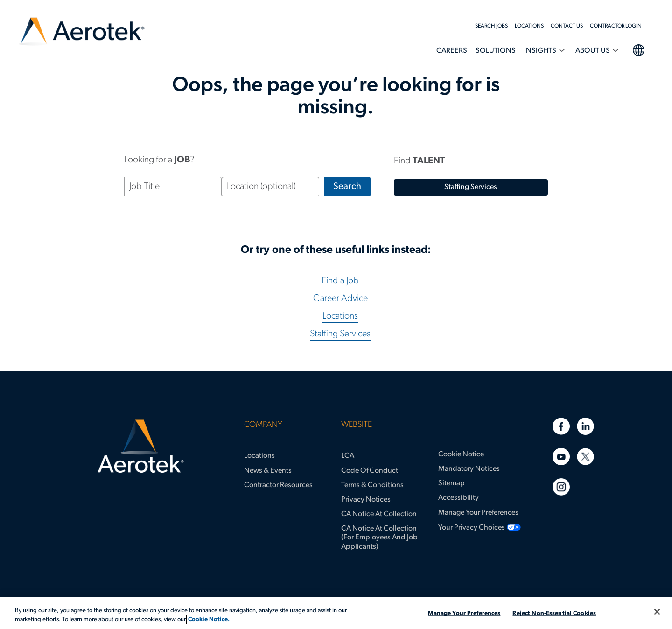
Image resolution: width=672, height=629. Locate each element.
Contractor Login (616, 26)
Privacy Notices (366, 500)
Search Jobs (491, 26)
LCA (348, 456)
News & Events (268, 471)
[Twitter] (585, 457)
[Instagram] (561, 487)
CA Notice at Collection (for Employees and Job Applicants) (379, 538)
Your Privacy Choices (472, 528)
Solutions (496, 51)
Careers (452, 51)
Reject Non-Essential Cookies (554, 613)
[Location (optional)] (270, 187)
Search (347, 187)
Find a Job (340, 281)
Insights (541, 51)
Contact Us (567, 26)
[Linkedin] (585, 426)
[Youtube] (561, 457)
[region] (336, 613)
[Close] (657, 612)
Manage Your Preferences (478, 513)
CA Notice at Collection (379, 514)
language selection (638, 49)
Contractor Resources (278, 485)
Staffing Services (340, 334)
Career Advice (340, 299)
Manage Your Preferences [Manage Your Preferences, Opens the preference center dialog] (464, 613)
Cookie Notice (461, 454)
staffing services (471, 187)
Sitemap (451, 483)
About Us (593, 51)
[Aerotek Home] (141, 447)
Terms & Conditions (372, 485)
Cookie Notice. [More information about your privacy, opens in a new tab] (209, 619)
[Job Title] (173, 187)
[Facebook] (561, 426)
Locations (529, 26)
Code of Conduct (370, 471)
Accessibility (458, 498)
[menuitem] (495, 26)
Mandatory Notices (469, 469)
